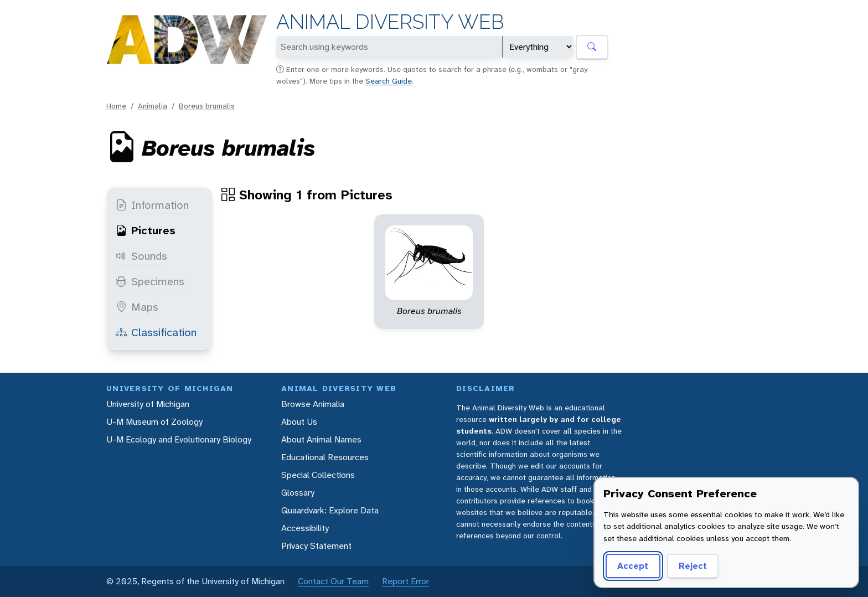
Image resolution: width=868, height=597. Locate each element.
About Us (299, 422)
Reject (693, 566)
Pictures (146, 230)
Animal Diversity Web (390, 22)
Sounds (141, 256)
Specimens (150, 281)
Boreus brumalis (207, 106)
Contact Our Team (333, 581)
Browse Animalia (313, 404)
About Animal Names (321, 439)
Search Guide (389, 81)
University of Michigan (148, 404)
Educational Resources (325, 457)
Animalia (153, 106)
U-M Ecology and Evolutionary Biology (179, 439)
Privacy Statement (316, 546)
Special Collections (318, 475)
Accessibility (305, 528)
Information (152, 205)
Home (116, 106)
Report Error (405, 581)
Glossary (298, 493)
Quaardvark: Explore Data (330, 510)
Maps (137, 307)
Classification (156, 332)
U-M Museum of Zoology (154, 422)
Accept (633, 566)
